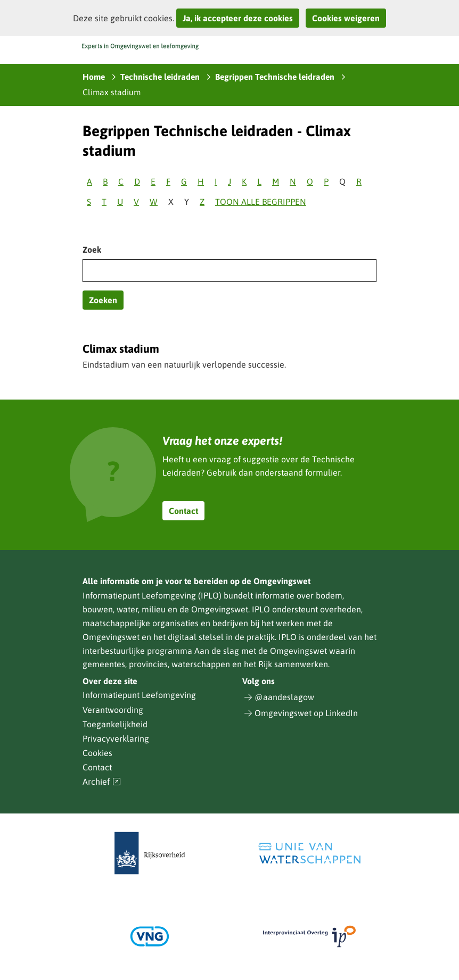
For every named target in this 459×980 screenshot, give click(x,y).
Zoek (92, 250)
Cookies (97, 753)
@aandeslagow (284, 697)
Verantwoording (113, 710)
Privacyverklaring (116, 738)
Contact (183, 511)
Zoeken (103, 300)
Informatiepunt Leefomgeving (139, 695)
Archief (102, 782)
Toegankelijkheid (115, 724)
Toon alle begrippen (261, 202)
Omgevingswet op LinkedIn (306, 713)
